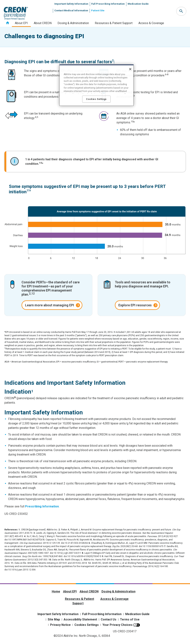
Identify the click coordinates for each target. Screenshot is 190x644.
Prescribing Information (42, 506)
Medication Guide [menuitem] (138, 4)
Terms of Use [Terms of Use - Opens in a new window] (130, 619)
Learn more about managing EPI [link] (50, 305)
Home (56, 591)
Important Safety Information (58, 614)
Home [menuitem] (7, 23)
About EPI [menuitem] (21, 23)
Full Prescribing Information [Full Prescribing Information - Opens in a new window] (102, 614)
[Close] (130, 69)
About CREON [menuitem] (43, 23)
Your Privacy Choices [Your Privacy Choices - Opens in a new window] (117, 625)
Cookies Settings (87, 625)
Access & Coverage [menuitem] (151, 23)
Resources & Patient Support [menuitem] (114, 23)
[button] (181, 11)
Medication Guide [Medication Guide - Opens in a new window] (137, 614)
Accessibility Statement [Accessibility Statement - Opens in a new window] (80, 619)
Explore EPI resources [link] (135, 305)
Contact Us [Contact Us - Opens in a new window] (109, 619)
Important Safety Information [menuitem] (71, 4)
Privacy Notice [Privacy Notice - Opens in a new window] (60, 625)
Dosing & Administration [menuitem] (73, 23)
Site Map (54, 619)
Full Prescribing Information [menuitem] (108, 4)
